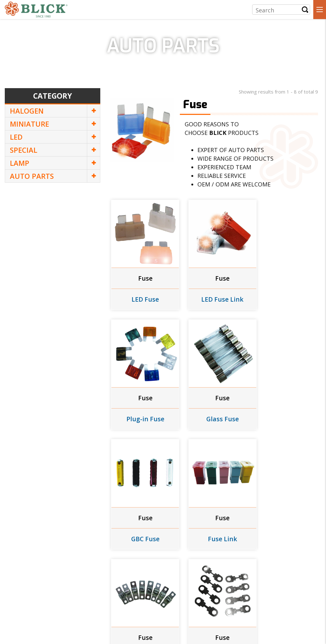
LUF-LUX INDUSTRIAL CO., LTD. (65, 595)
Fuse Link (286, 407)
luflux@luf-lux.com (152, 620)
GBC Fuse (214, 407)
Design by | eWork (142, 630)
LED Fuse (142, 293)
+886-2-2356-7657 (33, 620)
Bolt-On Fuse (142, 520)
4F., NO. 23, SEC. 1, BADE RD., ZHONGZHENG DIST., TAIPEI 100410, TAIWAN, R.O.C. (102, 608)
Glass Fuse (142, 407)
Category (53, 96)
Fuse (142, 272)
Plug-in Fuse (285, 293)
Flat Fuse (214, 520)
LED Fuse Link (214, 293)
